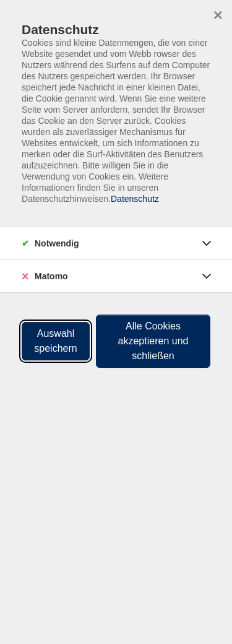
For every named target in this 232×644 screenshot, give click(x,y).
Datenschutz (135, 199)
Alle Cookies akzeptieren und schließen (153, 341)
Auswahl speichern (55, 341)
